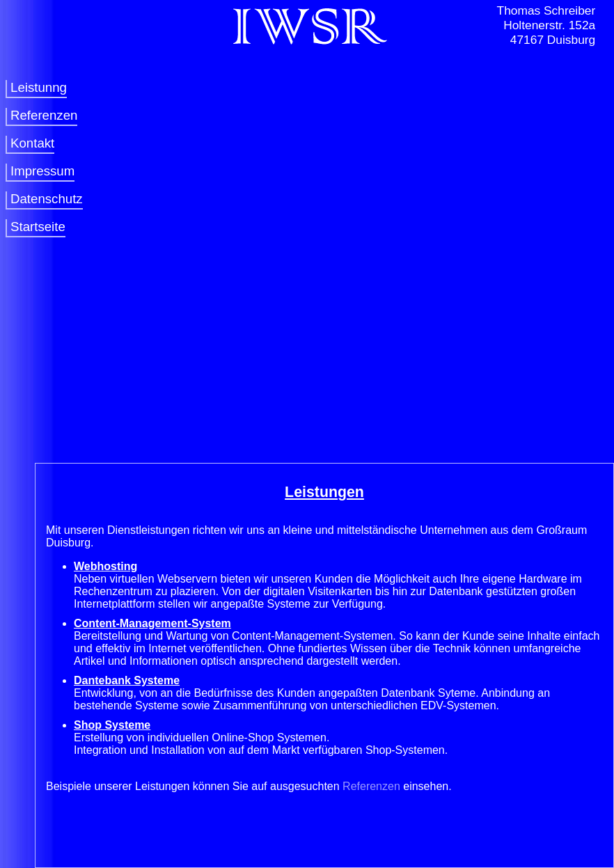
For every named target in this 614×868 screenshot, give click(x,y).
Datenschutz (47, 199)
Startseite (38, 227)
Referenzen (44, 115)
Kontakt (32, 143)
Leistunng (39, 87)
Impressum (42, 171)
